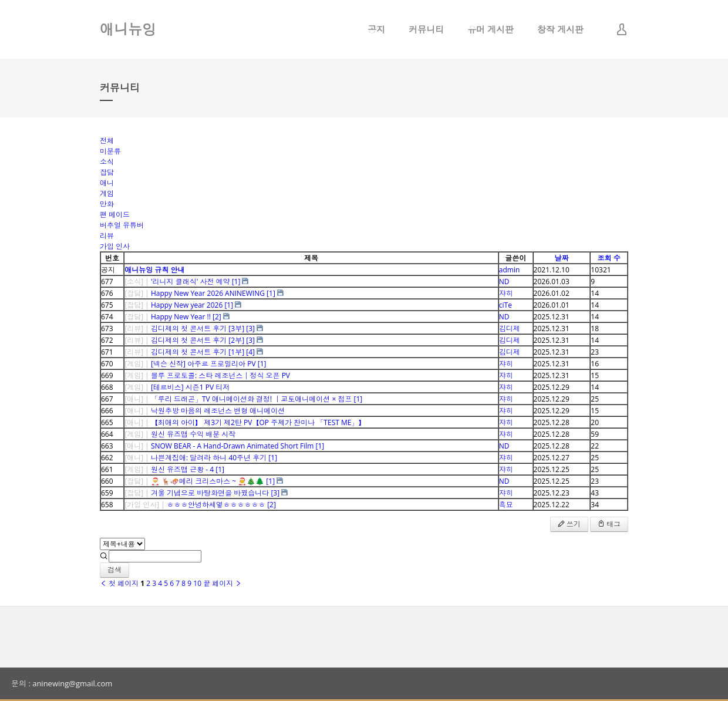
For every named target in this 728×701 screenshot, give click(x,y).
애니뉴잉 (128, 29)
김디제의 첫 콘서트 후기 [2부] (198, 340)
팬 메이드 (115, 215)
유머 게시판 (491, 29)
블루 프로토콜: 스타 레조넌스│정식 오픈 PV (220, 375)
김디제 (510, 328)
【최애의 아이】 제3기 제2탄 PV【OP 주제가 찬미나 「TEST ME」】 (258, 422)
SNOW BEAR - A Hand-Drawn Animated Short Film (232, 446)
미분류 (110, 151)
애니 (107, 183)
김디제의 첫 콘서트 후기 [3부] (198, 328)
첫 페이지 (119, 583)
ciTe (505, 305)
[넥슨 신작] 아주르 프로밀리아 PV (203, 364)
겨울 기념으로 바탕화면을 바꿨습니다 (210, 493)
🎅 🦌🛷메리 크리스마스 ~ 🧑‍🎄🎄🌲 (208, 481)
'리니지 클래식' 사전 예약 (191, 282)
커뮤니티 (426, 29)
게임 (107, 193)
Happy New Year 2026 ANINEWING (208, 293)
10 (197, 583)
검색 (114, 570)
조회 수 (609, 258)
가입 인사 (115, 246)
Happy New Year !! (181, 317)
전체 (107, 141)
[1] (236, 282)
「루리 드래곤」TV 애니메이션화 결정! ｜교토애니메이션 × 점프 (252, 399)
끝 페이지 (223, 583)
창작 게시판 (560, 29)
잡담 (107, 172)
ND (504, 282)
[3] (250, 328)
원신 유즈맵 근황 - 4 (182, 469)
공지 (376, 29)
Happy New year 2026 (187, 305)
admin (510, 270)
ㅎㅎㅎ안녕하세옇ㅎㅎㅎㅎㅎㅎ (216, 505)
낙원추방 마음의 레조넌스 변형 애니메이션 (218, 411)
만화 (107, 204)
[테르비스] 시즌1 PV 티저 (190, 387)
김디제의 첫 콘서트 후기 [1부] (198, 352)
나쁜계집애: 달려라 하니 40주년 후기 (209, 458)
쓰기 (569, 524)
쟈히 (506, 293)
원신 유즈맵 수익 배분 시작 (193, 434)
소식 (107, 162)
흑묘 (506, 505)
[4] (250, 352)
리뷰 (107, 236)
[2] (217, 317)
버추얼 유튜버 (122, 225)
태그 (609, 524)
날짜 (561, 258)
